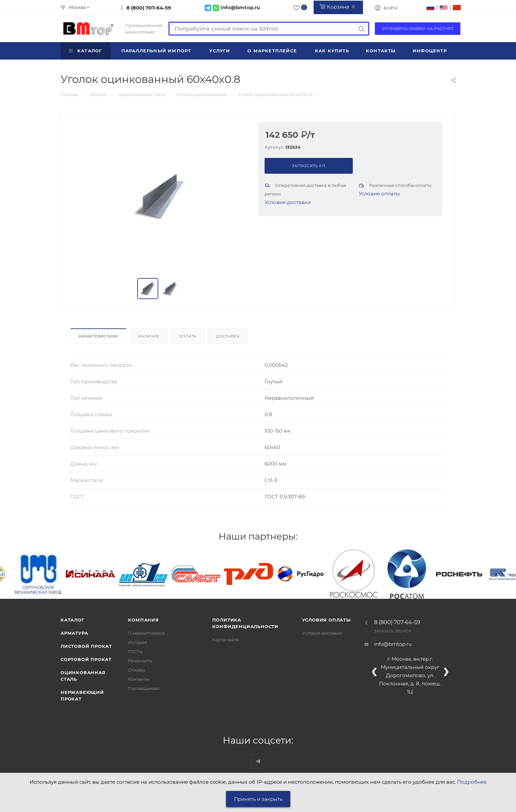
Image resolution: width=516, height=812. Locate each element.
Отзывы (137, 670)
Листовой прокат (86, 646)
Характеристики (98, 336)
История (138, 642)
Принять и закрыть (258, 799)
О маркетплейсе (146, 633)
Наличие (149, 336)
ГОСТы (135, 651)
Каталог (73, 620)
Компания (143, 620)
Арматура (74, 633)
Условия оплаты (379, 194)
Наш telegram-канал (258, 761)
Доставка (228, 336)
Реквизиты (140, 661)
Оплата (188, 336)
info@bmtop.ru (393, 644)
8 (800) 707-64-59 (149, 8)
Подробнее (472, 782)
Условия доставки (288, 202)
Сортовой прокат (86, 659)
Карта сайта (226, 640)
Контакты (139, 679)
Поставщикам (144, 688)
